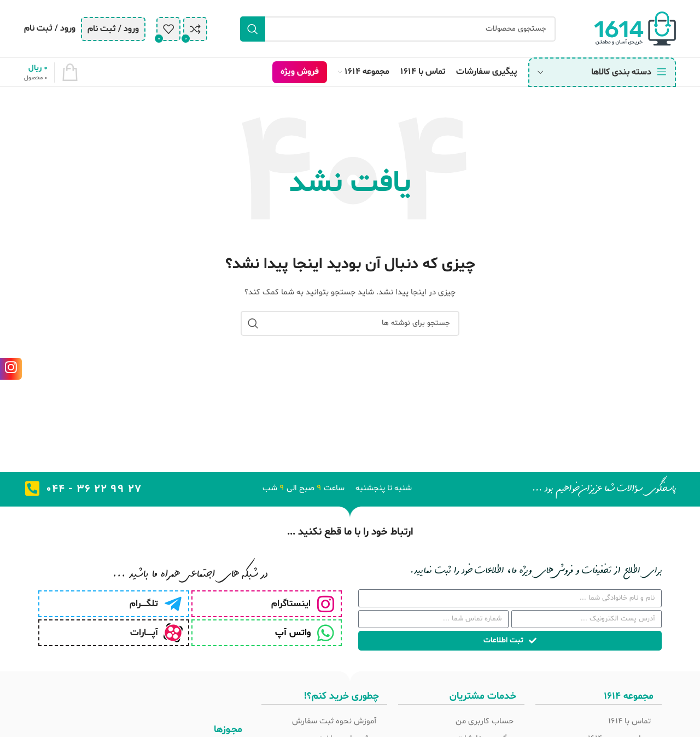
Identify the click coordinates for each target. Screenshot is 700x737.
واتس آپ (293, 633)
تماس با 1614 (629, 721)
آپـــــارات (144, 633)
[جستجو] (398, 29)
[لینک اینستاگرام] (11, 369)
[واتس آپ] (326, 633)
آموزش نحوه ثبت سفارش (334, 721)
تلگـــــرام (144, 604)
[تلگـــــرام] (173, 604)
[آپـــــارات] (173, 633)
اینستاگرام (291, 604)
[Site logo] (635, 29)
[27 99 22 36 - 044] (32, 489)
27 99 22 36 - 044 (94, 489)
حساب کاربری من (485, 721)
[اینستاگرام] (326, 604)
